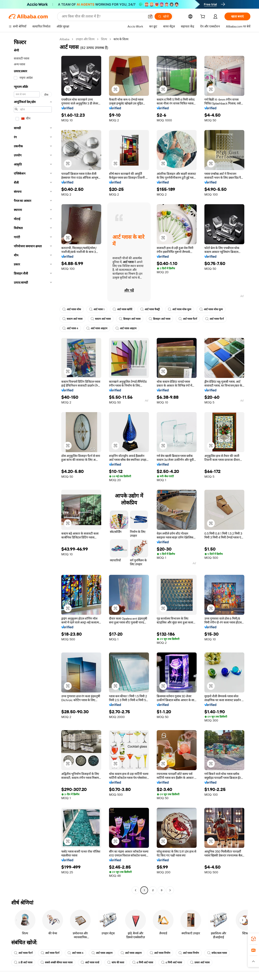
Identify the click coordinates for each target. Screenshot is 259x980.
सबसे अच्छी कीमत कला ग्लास (57, 962)
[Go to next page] (170, 890)
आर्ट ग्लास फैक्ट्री (150, 309)
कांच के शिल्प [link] (121, 39)
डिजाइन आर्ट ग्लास (130, 319)
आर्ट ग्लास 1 (97, 309)
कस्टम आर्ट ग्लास (72, 319)
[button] (150, 16)
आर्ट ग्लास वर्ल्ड (90, 962)
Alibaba (64, 39)
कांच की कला (116, 962)
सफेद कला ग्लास (217, 953)
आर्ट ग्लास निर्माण (160, 953)
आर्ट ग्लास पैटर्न (188, 319)
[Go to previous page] (136, 890)
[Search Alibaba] (103, 16)
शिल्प (104, 39)
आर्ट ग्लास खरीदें (122, 309)
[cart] (204, 17)
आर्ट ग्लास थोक (72, 309)
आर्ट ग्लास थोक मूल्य (180, 309)
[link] (253, 939)
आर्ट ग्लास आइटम (97, 328)
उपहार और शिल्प (85, 39)
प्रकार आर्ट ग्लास (200, 962)
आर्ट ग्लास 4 (70, 328)
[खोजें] (163, 16)
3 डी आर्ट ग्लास (23, 962)
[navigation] (33, 465)
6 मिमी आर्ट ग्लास (143, 962)
